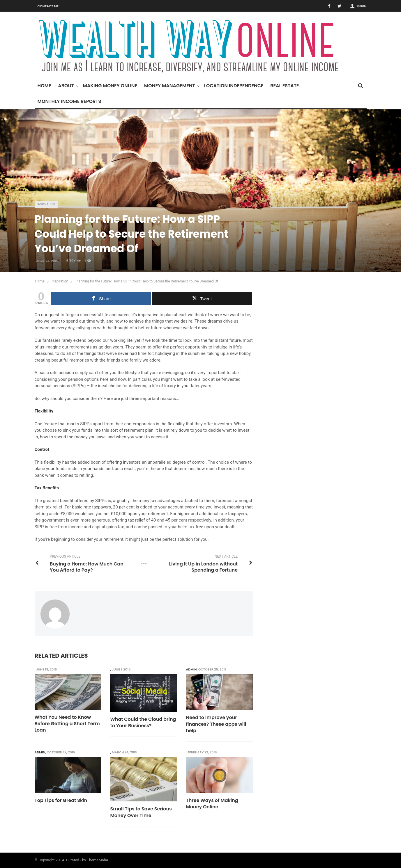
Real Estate (285, 86)
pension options (83, 379)
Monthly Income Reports (69, 101)
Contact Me (48, 6)
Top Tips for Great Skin (61, 801)
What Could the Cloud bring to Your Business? (143, 723)
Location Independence (234, 86)
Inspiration (46, 204)
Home (44, 86)
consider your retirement (100, 539)
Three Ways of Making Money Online (212, 804)
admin (191, 669)
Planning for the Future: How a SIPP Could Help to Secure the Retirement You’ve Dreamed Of (147, 281)
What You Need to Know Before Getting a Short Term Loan (67, 724)
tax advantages (165, 501)
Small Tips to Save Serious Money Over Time (141, 812)
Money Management (171, 86)
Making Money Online (110, 86)
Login (362, 6)
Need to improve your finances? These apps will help (216, 724)
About (67, 86)
